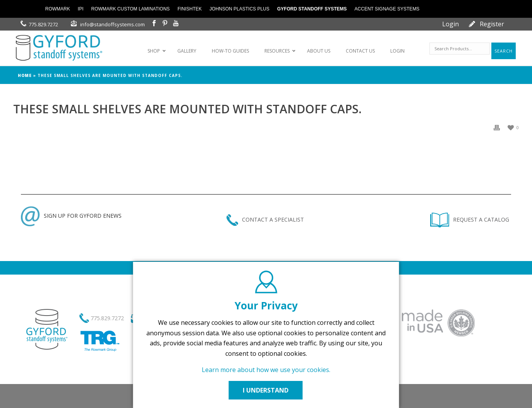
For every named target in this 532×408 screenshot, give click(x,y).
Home (25, 75)
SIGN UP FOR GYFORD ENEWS (71, 216)
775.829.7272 (43, 24)
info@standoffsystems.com (112, 24)
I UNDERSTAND (266, 390)
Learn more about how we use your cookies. (266, 370)
